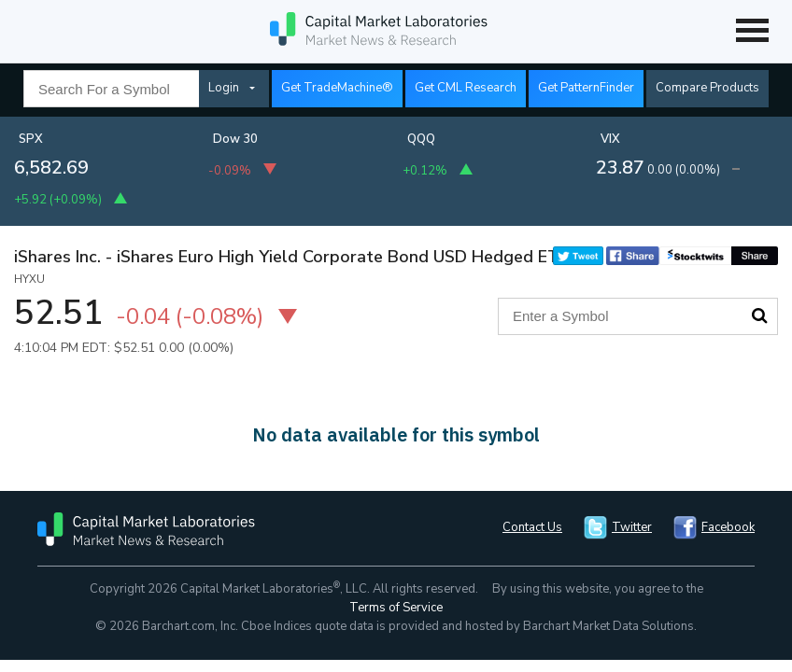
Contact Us (532, 527)
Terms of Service (396, 608)
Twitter (632, 527)
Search (759, 315)
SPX (31, 139)
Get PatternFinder (586, 88)
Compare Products (707, 88)
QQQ (421, 139)
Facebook (728, 527)
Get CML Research (466, 88)
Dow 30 (235, 139)
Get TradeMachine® (337, 88)
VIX (610, 139)
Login (224, 88)
